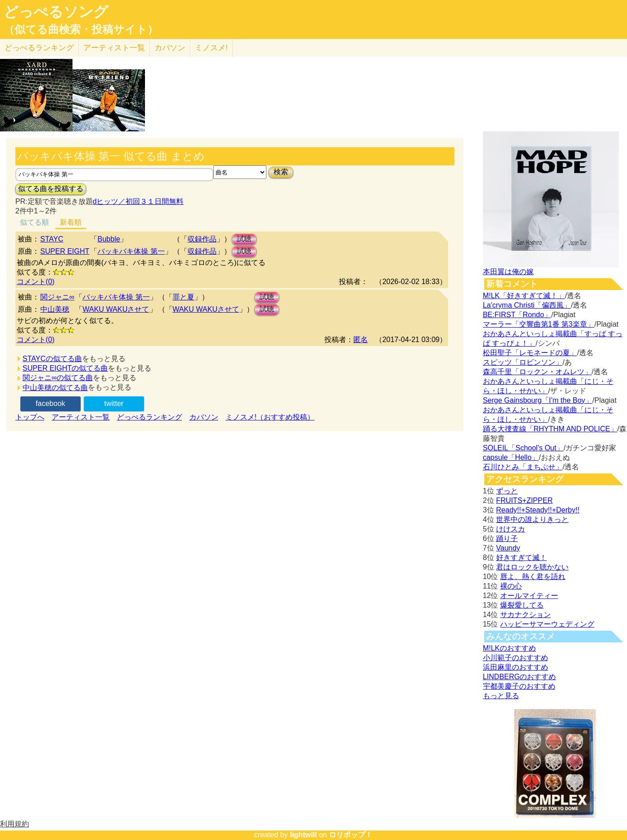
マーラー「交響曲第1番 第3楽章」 (539, 324)
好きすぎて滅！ (521, 558)
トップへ (30, 417)
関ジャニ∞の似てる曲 (58, 378)
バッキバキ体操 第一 (131, 251)
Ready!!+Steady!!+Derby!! (538, 510)
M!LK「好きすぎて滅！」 (524, 296)
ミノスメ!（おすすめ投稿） (270, 417)
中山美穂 (55, 309)
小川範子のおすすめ (516, 658)
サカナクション (526, 615)
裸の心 (511, 586)
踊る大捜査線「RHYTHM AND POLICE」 (550, 429)
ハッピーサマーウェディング (547, 624)
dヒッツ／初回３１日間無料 (138, 201)
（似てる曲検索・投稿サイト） (81, 29)
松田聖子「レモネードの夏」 (530, 353)
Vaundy (508, 548)
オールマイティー (529, 596)
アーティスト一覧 (81, 417)
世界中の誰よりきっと (532, 519)
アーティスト (114, 48)
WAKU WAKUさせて (116, 309)
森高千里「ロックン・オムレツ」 (537, 372)
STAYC (52, 239)
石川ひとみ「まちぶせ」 (523, 467)
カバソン (170, 48)
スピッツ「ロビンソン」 (523, 362)
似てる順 (34, 222)
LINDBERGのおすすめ (520, 677)
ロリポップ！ (351, 835)
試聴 (244, 239)
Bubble (109, 239)
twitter (114, 403)
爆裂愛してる (522, 605)
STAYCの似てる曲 (52, 359)
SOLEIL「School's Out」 (523, 448)
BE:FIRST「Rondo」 (517, 315)
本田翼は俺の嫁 (508, 272)
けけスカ (511, 529)
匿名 (361, 340)
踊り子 (507, 538)
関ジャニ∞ (57, 297)
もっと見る (501, 696)
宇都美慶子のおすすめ (519, 686)
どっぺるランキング (150, 417)
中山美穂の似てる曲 (55, 388)
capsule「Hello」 (511, 457)
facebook (51, 403)
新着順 (71, 222)
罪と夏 (183, 297)
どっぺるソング (56, 12)
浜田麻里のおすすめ (516, 667)
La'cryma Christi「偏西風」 (527, 305)
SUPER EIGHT (65, 251)
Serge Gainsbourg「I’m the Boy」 (538, 400)
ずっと (507, 491)
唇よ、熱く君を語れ (533, 577)
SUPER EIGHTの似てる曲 (65, 368)
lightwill (304, 835)
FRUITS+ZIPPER (524, 500)
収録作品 (202, 239)
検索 (281, 172)
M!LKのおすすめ (509, 648)
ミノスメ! (211, 48)
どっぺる (39, 48)
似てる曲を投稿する (51, 189)
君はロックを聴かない (532, 567)
